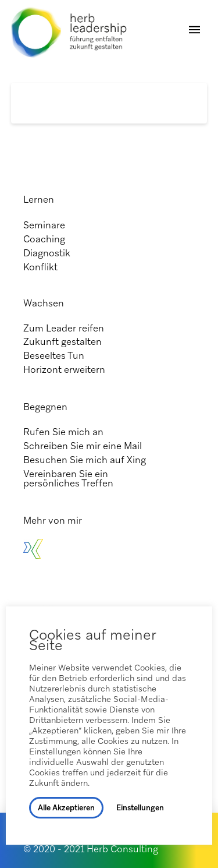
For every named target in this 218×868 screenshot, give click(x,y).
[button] (194, 30)
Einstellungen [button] (140, 808)
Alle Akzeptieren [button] (66, 808)
